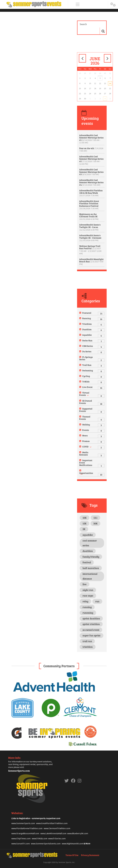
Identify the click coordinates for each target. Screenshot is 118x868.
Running (87, 318)
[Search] (90, 24)
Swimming (88, 370)
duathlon (88, 551)
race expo (88, 596)
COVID (85, 447)
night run (88, 590)
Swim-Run (87, 340)
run (97, 601)
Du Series (87, 351)
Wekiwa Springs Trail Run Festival (90, 250)
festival (87, 562)
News (85, 435)
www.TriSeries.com (57, 838)
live (85, 584)
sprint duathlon (91, 618)
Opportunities (86, 473)
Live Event (87, 387)
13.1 (95, 518)
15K (84, 523)
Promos (86, 441)
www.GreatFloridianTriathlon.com (52, 823)
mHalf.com (34, 833)
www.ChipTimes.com (21, 838)
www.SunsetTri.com (21, 843)
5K (84, 529)
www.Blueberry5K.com (78, 833)
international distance (90, 576)
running (87, 607)
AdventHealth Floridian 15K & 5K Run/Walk (91, 193)
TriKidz (86, 381)
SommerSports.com (19, 771)
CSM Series (88, 346)
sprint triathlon (91, 624)
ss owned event (91, 630)
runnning (88, 613)
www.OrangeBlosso (20, 833)
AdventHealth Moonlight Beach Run (91, 262)
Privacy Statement (90, 855)
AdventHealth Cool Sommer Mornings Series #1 (91, 139)
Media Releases (84, 454)
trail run (87, 641)
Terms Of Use (72, 855)
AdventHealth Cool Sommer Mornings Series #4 (91, 182)
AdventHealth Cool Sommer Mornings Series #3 (91, 172)
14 (110, 83)
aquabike (88, 535)
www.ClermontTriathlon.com (57, 828)
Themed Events (85, 418)
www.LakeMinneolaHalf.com (53, 833)
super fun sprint (92, 635)
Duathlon (87, 329)
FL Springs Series (86, 358)
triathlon (88, 647)
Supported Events (86, 410)
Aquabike (87, 335)
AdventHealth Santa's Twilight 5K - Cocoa (90, 227)
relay (85, 601)
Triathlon (87, 324)
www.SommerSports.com (23, 823)
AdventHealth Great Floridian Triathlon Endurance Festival (89, 205)
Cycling (86, 376)
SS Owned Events (86, 402)
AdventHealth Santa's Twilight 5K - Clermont (90, 238)
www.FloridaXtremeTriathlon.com (27, 828)
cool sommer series (90, 543)
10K (85, 518)
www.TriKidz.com (40, 838)
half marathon (91, 568)
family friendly (91, 557)
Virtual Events (84, 394)
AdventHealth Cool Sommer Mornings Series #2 (91, 160)
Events (86, 430)
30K (95, 523)
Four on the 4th (91, 150)
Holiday (86, 424)
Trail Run (87, 365)
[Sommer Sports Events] (34, 4)
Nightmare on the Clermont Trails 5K (89, 217)
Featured (87, 313)
